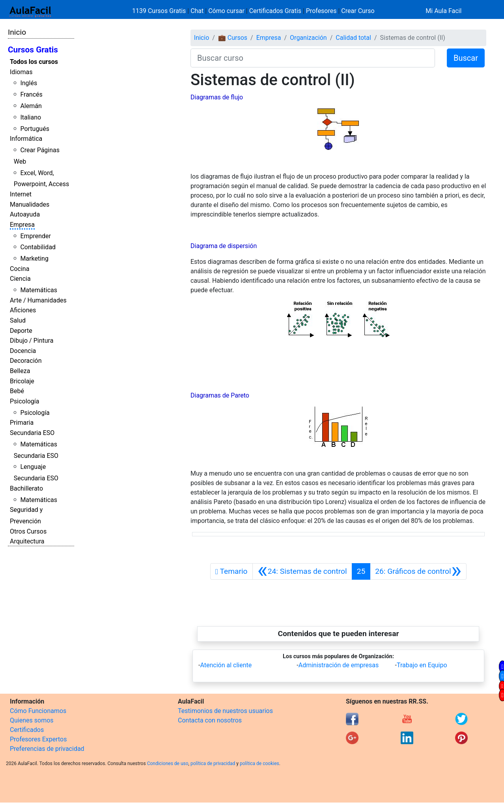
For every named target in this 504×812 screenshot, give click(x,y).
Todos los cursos (34, 62)
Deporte (21, 331)
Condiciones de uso (168, 763)
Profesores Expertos (38, 739)
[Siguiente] (418, 571)
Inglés (29, 83)
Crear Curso (358, 11)
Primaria (22, 423)
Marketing (34, 259)
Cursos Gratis (33, 50)
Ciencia (20, 279)
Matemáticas (39, 290)
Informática (26, 139)
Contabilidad (38, 247)
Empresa (22, 225)
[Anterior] (302, 571)
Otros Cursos (28, 531)
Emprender (35, 236)
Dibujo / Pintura (32, 341)
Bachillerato (26, 488)
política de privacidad (213, 763)
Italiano (31, 117)
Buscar (466, 58)
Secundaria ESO (32, 433)
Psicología (24, 401)
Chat (197, 11)
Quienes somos (32, 720)
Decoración (26, 361)
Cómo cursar (226, 11)
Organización (308, 38)
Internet (21, 194)
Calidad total (353, 38)
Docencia (23, 351)
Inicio (17, 32)
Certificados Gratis (275, 11)
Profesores (321, 11)
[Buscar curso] (313, 58)
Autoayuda (25, 214)
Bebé (17, 391)
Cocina (20, 269)
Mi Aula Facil (443, 11)
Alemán (31, 106)
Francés (31, 94)
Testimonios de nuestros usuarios (225, 711)
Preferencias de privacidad (47, 749)
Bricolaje (22, 381)
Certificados (27, 730)
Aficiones (23, 310)
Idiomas (21, 72)
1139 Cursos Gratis (160, 11)
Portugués (35, 129)
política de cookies (259, 763)
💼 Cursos (233, 38)
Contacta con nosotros (210, 720)
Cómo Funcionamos (38, 711)
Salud (18, 320)
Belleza (20, 371)
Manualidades (30, 204)
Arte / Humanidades (38, 300)
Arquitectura (27, 541)
